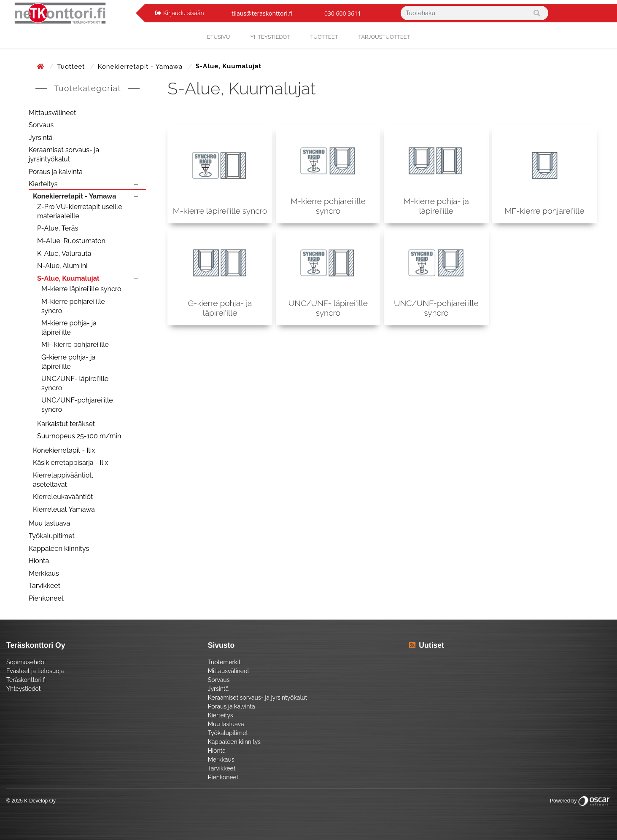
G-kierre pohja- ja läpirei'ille (68, 362)
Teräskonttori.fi (26, 680)
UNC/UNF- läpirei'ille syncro (75, 383)
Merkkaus (44, 573)
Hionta (39, 561)
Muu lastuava (49, 523)
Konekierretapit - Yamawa (141, 67)
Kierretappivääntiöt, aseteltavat (63, 480)
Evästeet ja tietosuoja (35, 671)
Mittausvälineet (52, 113)
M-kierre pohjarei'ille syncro (73, 306)
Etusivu (219, 37)
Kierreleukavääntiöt (63, 497)
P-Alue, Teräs (58, 228)
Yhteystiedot (24, 689)
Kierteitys (43, 184)
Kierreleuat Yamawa (64, 509)
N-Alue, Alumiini (62, 266)
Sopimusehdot (26, 662)
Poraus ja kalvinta (56, 172)
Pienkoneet (46, 598)
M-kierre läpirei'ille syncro (81, 289)
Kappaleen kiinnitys (59, 549)
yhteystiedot (270, 37)
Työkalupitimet (52, 536)
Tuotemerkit (224, 662)
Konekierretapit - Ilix (64, 450)
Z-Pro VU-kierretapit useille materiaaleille (80, 211)
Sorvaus (41, 125)
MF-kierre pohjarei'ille (75, 345)
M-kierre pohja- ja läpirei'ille (69, 328)
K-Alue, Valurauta (64, 254)
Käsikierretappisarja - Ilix (70, 463)
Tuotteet (324, 37)
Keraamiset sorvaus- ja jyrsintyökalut (64, 154)
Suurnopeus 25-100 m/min (79, 436)
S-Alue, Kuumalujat (68, 278)
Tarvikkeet (44, 586)
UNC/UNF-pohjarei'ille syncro (77, 405)
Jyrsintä (41, 138)
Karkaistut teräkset (66, 424)
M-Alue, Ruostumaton (71, 241)
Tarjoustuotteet (384, 37)
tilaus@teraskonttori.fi (262, 13)
